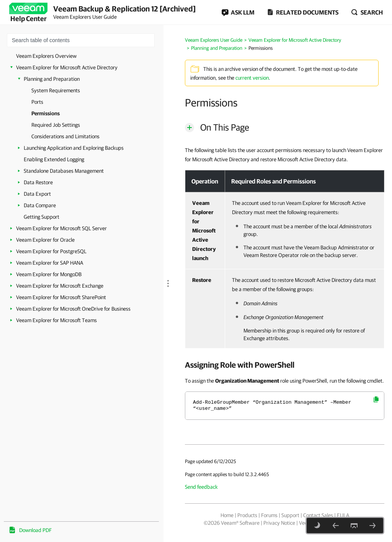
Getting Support (42, 217)
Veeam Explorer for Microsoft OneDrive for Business (73, 309)
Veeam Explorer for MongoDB (49, 274)
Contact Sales (318, 515)
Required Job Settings (56, 125)
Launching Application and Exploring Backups (74, 148)
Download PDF (35, 530)
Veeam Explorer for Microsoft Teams (56, 320)
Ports (37, 102)
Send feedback (201, 487)
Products (247, 515)
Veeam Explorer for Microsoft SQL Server (61, 228)
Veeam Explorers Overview (46, 56)
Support (290, 515)
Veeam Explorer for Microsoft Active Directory (67, 67)
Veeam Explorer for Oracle (45, 240)
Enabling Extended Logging (54, 159)
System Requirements (56, 90)
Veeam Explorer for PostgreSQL (51, 251)
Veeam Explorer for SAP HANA (50, 263)
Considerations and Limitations (65, 136)
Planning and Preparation (52, 79)
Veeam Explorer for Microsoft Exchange (60, 286)
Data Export (37, 194)
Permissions (46, 113)
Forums (269, 515)
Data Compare (40, 205)
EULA (343, 515)
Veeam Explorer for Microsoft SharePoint (61, 297)
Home (227, 515)
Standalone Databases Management (64, 171)
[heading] (285, 365)
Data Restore (38, 182)
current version (252, 78)
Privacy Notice (279, 523)
